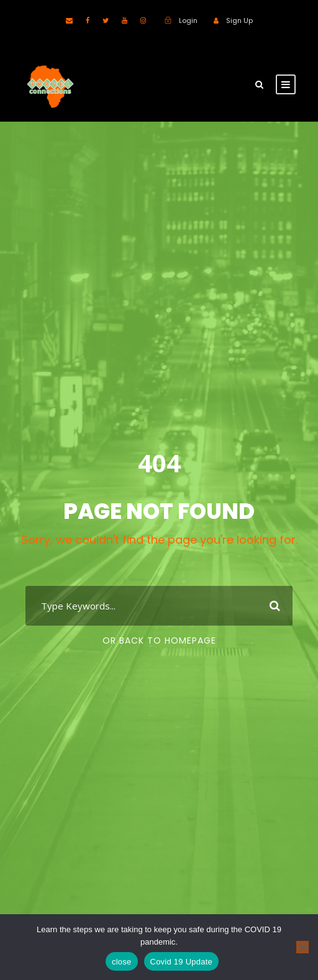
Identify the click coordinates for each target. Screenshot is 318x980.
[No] (302, 947)
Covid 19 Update (182, 962)
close (122, 962)
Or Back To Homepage (159, 641)
